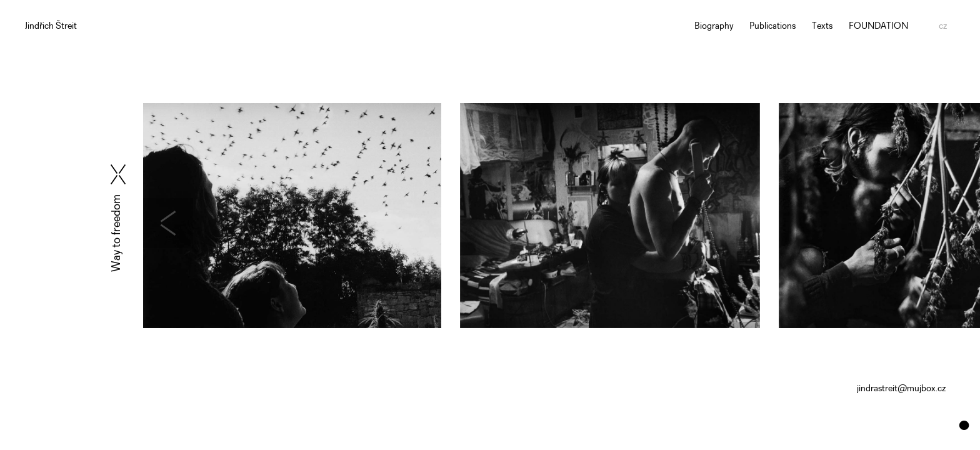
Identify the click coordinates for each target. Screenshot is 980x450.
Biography (714, 27)
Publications (772, 27)
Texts (822, 27)
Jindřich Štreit (51, 27)
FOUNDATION (878, 27)
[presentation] (197, 223)
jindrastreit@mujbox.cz (901, 389)
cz (943, 27)
